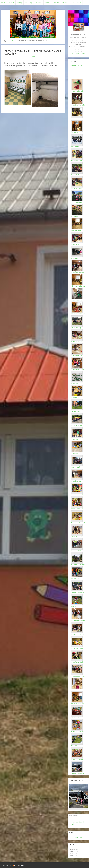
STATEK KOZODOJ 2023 (77, 592)
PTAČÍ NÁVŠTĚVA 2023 (77, 509)
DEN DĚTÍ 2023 (75, 579)
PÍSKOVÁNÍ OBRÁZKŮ (77, 356)
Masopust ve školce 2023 (78, 523)
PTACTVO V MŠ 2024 (77, 690)
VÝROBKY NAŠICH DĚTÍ (77, 91)
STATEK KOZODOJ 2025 (77, 774)
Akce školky (28, 3)
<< (71, 837)
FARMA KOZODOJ (76, 328)
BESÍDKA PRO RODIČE (77, 189)
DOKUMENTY (77, 3)
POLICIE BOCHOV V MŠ (77, 119)
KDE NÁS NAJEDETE (76, 65)
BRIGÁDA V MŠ (75, 133)
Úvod (3, 3)
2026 (81, 837)
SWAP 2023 (74, 606)
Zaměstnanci (66, 3)
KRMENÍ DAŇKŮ (75, 467)
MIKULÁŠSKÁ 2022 (76, 481)
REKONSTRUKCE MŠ (76, 300)
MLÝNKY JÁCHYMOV (77, 425)
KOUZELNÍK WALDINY (77, 230)
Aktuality (19, 3)
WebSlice (21, 865)
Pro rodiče (48, 3)
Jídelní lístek (38, 3)
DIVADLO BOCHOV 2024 (78, 676)
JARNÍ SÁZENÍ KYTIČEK (77, 161)
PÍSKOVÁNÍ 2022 (75, 397)
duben (77, 837)
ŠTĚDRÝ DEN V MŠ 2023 (78, 704)
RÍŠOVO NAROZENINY (77, 648)
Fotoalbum (11, 3)
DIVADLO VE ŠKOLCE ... (77, 244)
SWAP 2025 (74, 746)
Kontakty (57, 3)
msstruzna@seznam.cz (79, 54)
